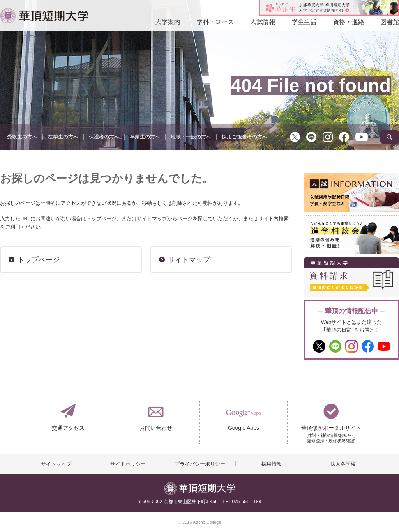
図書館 (390, 24)
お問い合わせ (156, 428)
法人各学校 (343, 464)
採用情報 (272, 464)
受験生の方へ (22, 137)
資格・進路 (349, 24)
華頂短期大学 (44, 16)
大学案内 (168, 24)
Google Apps (244, 428)
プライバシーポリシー (200, 464)
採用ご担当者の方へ (245, 137)
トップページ (39, 260)
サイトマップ (189, 260)
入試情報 (263, 24)
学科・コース (215, 24)
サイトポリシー (128, 464)
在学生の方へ (63, 137)
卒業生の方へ (145, 137)
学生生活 (304, 24)
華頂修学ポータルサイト (331, 431)
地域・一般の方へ (191, 137)
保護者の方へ (104, 137)
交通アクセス (68, 428)
